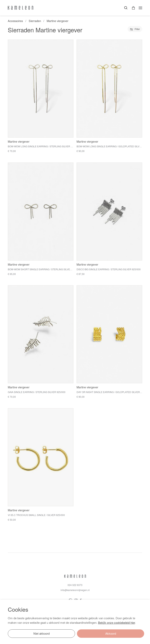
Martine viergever (58, 21)
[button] (132, 8)
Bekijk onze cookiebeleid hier (117, 622)
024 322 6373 (75, 585)
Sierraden (35, 21)
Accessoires (15, 21)
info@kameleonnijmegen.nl (75, 590)
